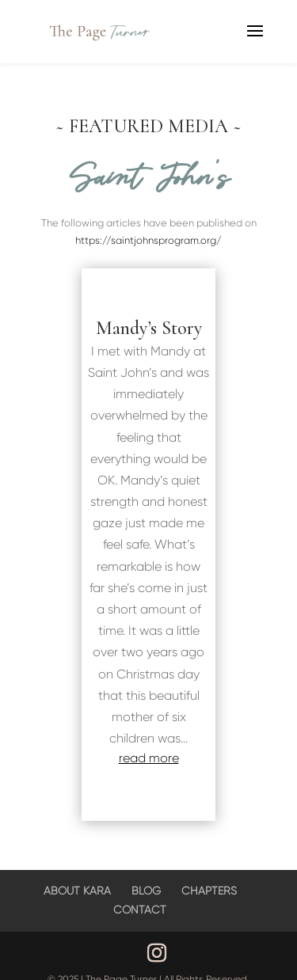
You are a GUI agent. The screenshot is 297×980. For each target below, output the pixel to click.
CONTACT (140, 910)
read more (149, 758)
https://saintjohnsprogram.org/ (148, 240)
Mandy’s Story (149, 328)
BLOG (146, 891)
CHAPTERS (209, 891)
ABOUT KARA (77, 891)
